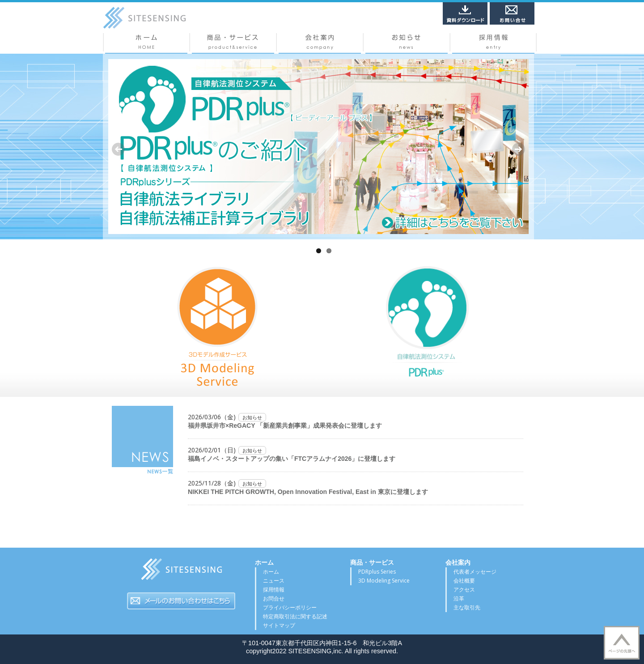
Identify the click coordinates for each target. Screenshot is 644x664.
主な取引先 (467, 607)
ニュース (407, 43)
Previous (119, 149)
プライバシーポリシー (290, 607)
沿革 (459, 598)
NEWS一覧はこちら (142, 440)
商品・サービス (233, 43)
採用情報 (493, 43)
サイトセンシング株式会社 (181, 572)
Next (518, 149)
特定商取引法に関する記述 (295, 616)
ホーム (146, 43)
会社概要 (320, 43)
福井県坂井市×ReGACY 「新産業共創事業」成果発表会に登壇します (285, 426)
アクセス (464, 590)
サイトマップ (279, 625)
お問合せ (274, 598)
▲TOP (622, 643)
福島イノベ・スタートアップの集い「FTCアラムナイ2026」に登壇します (292, 459)
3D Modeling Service (384, 581)
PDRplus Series (377, 572)
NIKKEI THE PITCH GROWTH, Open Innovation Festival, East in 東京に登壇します (308, 492)
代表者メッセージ (475, 572)
